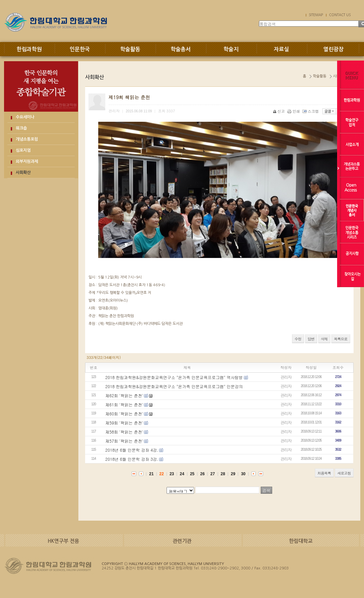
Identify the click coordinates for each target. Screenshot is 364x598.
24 (182, 474)
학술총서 (181, 49)
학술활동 (130, 49)
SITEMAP (316, 15)
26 (202, 474)
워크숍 (21, 128)
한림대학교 (301, 541)
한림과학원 (29, 49)
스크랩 (311, 111)
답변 (311, 339)
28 (223, 474)
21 (151, 474)
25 (192, 474)
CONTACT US (340, 15)
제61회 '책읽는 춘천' (124, 404)
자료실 (281, 49)
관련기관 (182, 541)
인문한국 (80, 49)
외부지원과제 (27, 161)
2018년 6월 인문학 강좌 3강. (132, 459)
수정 (298, 339)
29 (233, 474)
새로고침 (344, 473)
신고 (279, 111)
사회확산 (23, 173)
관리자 (286, 377)
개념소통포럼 (27, 139)
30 (243, 474)
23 (172, 474)
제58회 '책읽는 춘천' (124, 432)
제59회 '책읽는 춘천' (124, 423)
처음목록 (324, 473)
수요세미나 (25, 117)
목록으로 (341, 339)
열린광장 (333, 49)
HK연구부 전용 (63, 541)
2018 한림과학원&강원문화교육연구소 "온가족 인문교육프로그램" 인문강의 (174, 386)
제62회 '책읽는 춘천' (124, 395)
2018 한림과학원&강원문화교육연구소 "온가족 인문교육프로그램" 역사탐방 (174, 377)
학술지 (231, 49)
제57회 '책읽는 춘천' (124, 441)
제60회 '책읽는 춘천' (124, 414)
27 (212, 474)
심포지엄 (23, 150)
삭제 (324, 339)
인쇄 (294, 111)
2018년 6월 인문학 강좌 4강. (132, 450)
